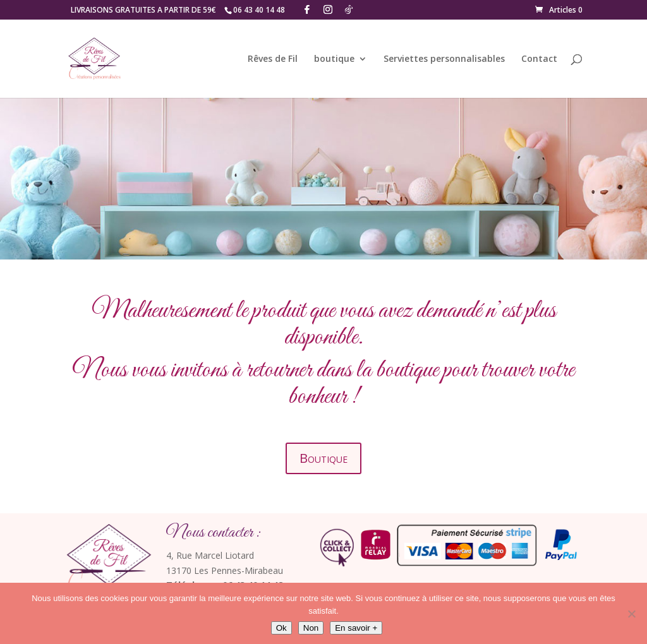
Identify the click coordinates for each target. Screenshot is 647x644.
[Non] (631, 614)
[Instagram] (328, 9)
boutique (334, 59)
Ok (281, 628)
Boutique (323, 458)
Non (311, 628)
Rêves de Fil (273, 59)
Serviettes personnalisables (444, 59)
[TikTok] (349, 9)
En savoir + (356, 628)
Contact (539, 59)
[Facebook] (307, 9)
